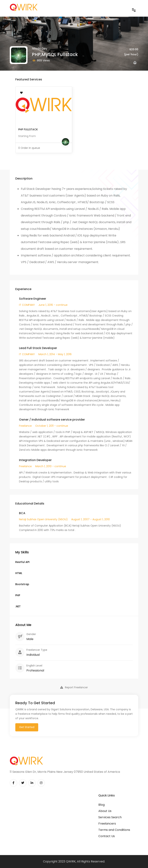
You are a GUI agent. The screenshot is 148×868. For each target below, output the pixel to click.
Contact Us (107, 836)
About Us (105, 811)
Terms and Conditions (114, 830)
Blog (101, 805)
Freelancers (107, 824)
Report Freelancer (74, 687)
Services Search (110, 817)
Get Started (27, 727)
